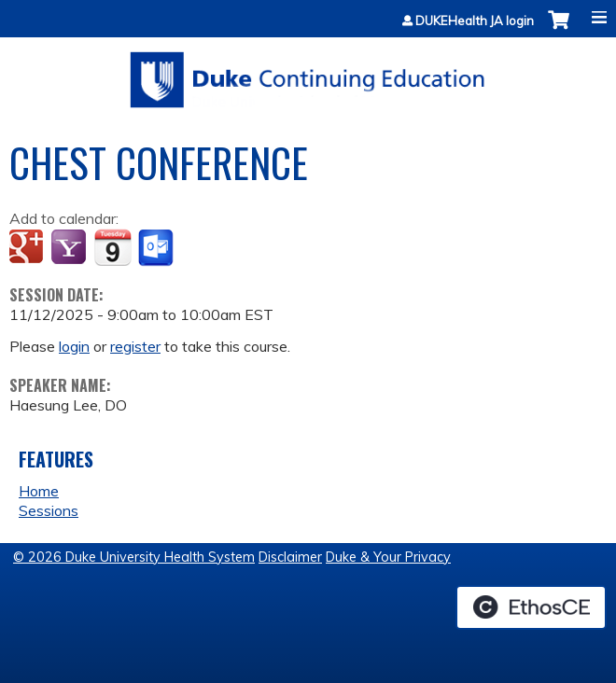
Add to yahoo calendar (70, 248)
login (74, 346)
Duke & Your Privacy (388, 557)
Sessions (49, 510)
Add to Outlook (157, 248)
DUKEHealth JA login (475, 21)
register (135, 346)
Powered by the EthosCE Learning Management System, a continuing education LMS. (531, 607)
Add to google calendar (28, 248)
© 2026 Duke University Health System (134, 557)
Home (39, 491)
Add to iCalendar (112, 247)
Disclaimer (290, 557)
